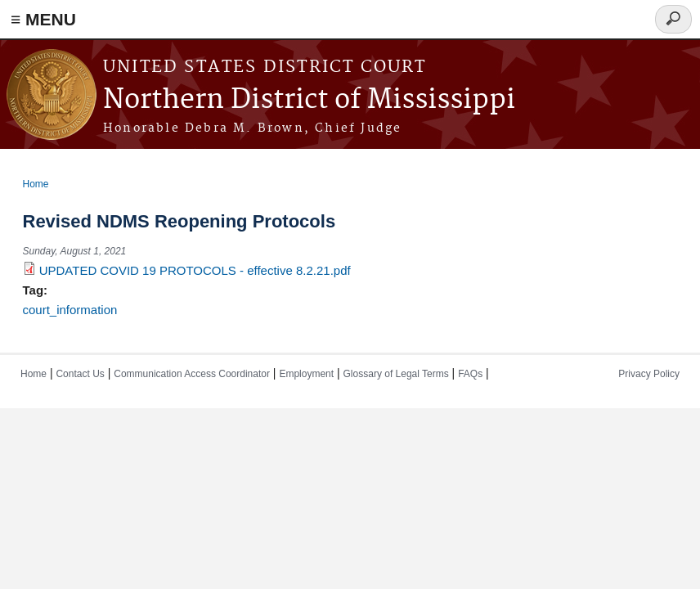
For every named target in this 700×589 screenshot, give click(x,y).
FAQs (470, 374)
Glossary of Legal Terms (396, 374)
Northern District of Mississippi (309, 100)
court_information (70, 310)
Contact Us (80, 374)
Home (36, 184)
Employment (306, 374)
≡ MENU (43, 19)
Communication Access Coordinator (192, 374)
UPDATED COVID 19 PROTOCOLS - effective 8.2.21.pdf (195, 270)
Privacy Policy (649, 374)
